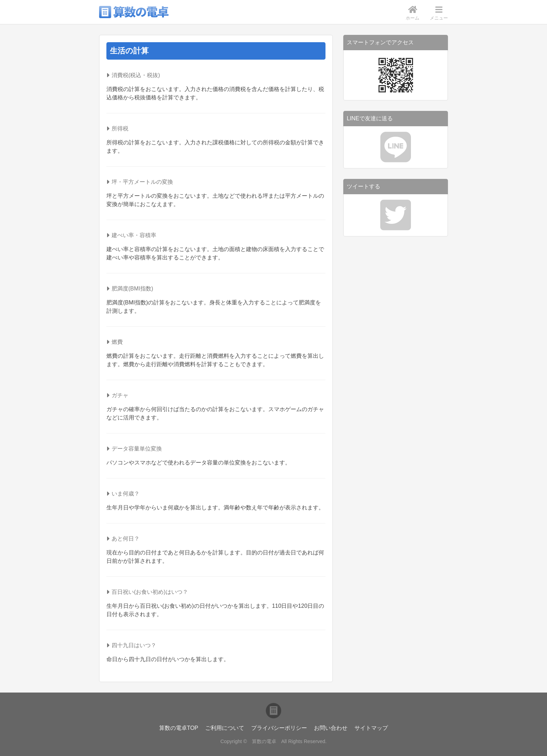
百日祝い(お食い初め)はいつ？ (150, 592)
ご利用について (225, 728)
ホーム (413, 13)
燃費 (117, 342)
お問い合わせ (331, 728)
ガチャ (120, 395)
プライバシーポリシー (279, 728)
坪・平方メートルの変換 (142, 182)
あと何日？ (126, 539)
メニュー (439, 13)
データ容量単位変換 (137, 449)
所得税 (120, 128)
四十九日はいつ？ (134, 645)
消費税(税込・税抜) (136, 75)
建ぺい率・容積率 (134, 235)
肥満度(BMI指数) (132, 289)
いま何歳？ (126, 494)
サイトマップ (371, 728)
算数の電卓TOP (179, 728)
